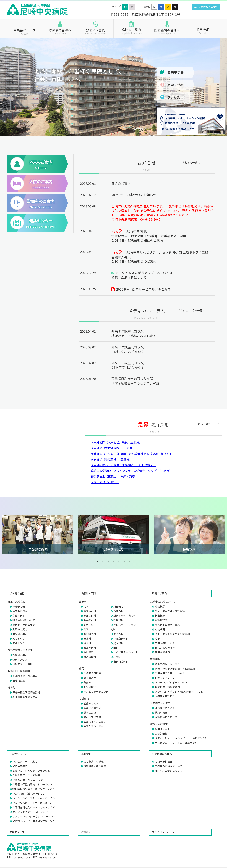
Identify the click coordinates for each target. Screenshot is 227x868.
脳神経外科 (90, 634)
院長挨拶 (160, 606)
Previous (5, 535)
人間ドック (19, 638)
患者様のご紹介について (169, 766)
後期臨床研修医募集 (95, 766)
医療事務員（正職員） (105, 482)
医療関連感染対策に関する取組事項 (175, 669)
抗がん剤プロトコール (167, 678)
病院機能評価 (162, 652)
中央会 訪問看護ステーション (29, 793)
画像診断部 (90, 687)
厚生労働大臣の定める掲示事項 (172, 634)
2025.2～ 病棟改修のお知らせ (134, 195)
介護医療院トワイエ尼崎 (26, 775)
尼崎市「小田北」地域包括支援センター (35, 821)
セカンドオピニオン (24, 625)
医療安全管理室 (92, 673)
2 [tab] (103, 562)
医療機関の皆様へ (167, 31)
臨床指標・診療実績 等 (168, 687)
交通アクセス (20, 659)
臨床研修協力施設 (165, 648)
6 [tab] (124, 562)
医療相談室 (19, 680)
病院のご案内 (131, 31)
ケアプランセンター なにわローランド (34, 816)
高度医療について (165, 643)
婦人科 (87, 643)
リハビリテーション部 (96, 691)
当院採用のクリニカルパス (170, 673)
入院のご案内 (20, 629)
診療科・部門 (96, 31)
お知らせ (86, 832)
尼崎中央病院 (20, 766)
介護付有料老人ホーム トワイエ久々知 (34, 807)
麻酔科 (117, 657)
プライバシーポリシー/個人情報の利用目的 (179, 691)
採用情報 (203, 31)
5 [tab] (119, 562)
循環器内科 (90, 611)
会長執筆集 (161, 733)
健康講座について (165, 708)
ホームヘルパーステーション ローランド (35, 798)
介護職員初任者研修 (166, 717)
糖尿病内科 (90, 616)
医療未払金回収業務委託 (26, 692)
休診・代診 (175, 85)
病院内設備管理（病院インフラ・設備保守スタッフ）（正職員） (131, 471)
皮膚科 (87, 638)
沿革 (157, 638)
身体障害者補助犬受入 (25, 697)
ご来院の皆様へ (60, 31)
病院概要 (160, 629)
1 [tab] (98, 562)
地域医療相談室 (164, 761)
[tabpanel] (38, 535)
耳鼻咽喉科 (90, 648)
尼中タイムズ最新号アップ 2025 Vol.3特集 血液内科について (142, 275)
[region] (113, 64)
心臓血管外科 (121, 638)
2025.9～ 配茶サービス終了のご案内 (143, 289)
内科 (86, 606)
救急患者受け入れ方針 (167, 664)
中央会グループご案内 (25, 761)
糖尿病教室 (161, 712)
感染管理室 (90, 678)
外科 (86, 629)
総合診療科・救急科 (125, 616)
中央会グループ (24, 31)
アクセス (174, 97)
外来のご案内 (20, 611)
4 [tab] (114, 562)
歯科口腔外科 (121, 661)
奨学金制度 (90, 712)
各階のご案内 (20, 655)
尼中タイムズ (162, 729)
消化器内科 (120, 606)
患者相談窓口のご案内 (25, 676)
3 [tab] (108, 562)
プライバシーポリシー (164, 832)
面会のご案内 (121, 183)
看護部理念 (161, 620)
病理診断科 (90, 657)
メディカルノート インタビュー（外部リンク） (181, 738)
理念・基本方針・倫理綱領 (170, 611)
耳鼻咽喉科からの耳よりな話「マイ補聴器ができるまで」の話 (137, 381)
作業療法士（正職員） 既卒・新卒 (113, 476)
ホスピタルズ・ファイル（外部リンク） (177, 743)
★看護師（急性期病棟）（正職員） (113, 448)
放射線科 (89, 652)
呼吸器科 (118, 620)
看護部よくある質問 (95, 722)
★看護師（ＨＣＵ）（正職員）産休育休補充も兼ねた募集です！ (131, 454)
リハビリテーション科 (126, 652)
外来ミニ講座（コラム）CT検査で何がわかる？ (129, 365)
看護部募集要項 (92, 708)
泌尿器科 (118, 643)
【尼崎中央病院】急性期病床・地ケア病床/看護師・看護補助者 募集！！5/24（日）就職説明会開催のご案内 (152, 236)
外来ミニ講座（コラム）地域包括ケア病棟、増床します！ (135, 333)
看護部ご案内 (91, 703)
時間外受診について (24, 620)
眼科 (116, 648)
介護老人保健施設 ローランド (29, 780)
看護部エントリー (94, 726)
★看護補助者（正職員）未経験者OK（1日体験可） (123, 465)
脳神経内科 (90, 620)
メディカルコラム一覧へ (191, 310)
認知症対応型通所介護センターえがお (34, 789)
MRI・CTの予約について (169, 771)
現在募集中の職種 (94, 761)
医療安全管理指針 (165, 696)
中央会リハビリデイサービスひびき (32, 803)
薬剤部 (87, 682)
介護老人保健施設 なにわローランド (33, 784)
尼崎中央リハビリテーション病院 (31, 771)
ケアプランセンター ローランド (30, 812)
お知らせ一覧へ (191, 162)
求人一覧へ (204, 424)
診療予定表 (176, 73)
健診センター (20, 643)
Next (222, 535)
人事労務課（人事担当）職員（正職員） (116, 442)
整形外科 (118, 634)
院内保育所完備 (92, 717)
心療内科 (89, 625)
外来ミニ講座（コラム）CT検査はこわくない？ (129, 349)
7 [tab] (130, 562)
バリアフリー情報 (22, 664)
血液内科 (118, 611)
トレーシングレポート (172, 682)
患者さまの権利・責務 (167, 625)
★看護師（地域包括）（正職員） (111, 459)
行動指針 (160, 616)
